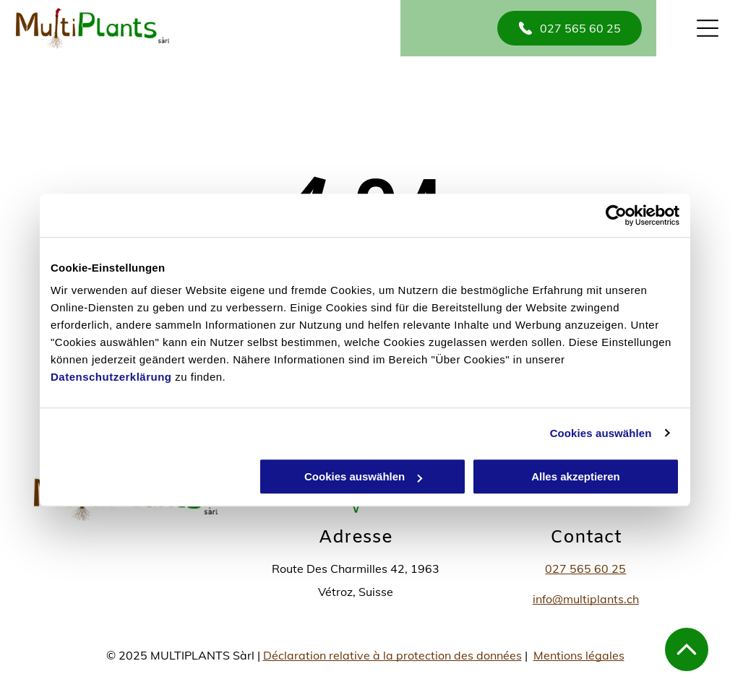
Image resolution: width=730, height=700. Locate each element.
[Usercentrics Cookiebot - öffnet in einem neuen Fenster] (616, 215)
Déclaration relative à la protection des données (392, 655)
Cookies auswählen (601, 433)
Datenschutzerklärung (111, 377)
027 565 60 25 (585, 569)
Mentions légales (579, 655)
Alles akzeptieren (576, 476)
